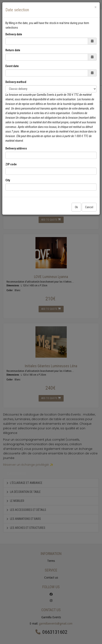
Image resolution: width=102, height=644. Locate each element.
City (8, 180)
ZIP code (11, 164)
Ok (76, 207)
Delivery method (16, 82)
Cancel (89, 207)
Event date (12, 66)
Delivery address (16, 148)
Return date (13, 50)
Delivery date (14, 34)
